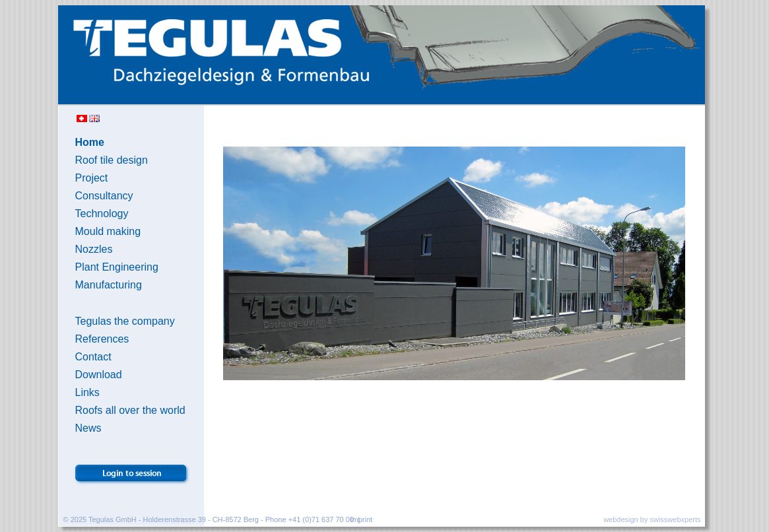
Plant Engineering (117, 267)
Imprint (362, 519)
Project (92, 178)
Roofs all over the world (130, 410)
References (102, 339)
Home (90, 142)
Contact (93, 357)
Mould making (108, 231)
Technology (102, 214)
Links (87, 392)
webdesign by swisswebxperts (652, 519)
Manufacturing (109, 285)
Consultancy (104, 196)
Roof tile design (112, 160)
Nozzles (94, 249)
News (88, 428)
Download (99, 375)
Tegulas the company (125, 321)
